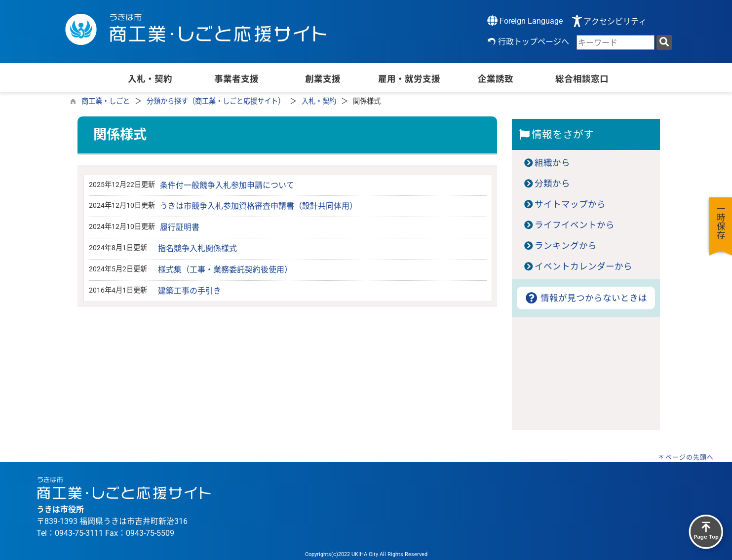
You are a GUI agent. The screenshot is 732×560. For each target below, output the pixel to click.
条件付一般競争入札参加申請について (227, 185)
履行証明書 (180, 227)
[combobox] (616, 42)
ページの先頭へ (690, 457)
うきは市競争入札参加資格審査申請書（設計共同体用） (259, 206)
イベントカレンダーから (583, 266)
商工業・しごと (106, 101)
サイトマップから (570, 204)
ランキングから (566, 246)
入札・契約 (319, 101)
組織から (552, 163)
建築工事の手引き (190, 291)
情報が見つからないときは (586, 298)
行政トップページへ (534, 42)
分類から (552, 184)
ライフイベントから (575, 225)
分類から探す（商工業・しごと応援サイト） (216, 101)
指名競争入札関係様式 (197, 248)
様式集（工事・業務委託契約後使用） (225, 270)
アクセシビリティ (615, 21)
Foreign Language (525, 20)
